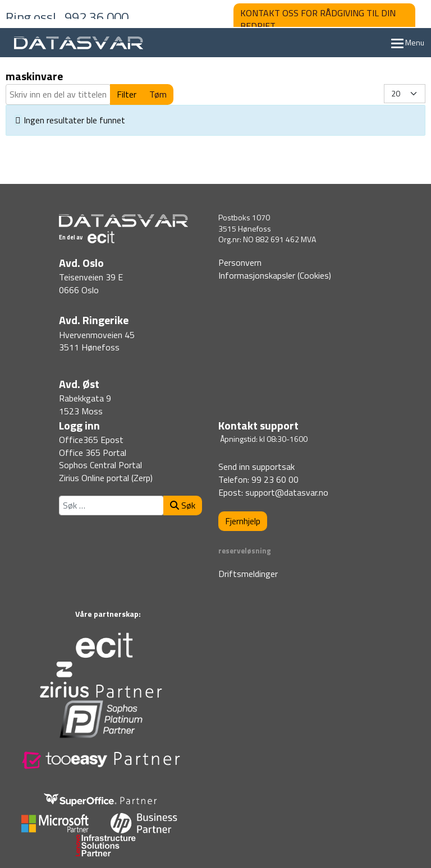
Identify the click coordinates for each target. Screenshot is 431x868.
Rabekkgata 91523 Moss (85, 405)
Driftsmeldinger (248, 574)
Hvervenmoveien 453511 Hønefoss (97, 341)
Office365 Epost (91, 440)
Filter (127, 94)
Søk (183, 505)
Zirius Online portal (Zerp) (106, 478)
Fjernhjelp (243, 521)
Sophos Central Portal (100, 465)
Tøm (158, 94)
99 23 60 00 (275, 479)
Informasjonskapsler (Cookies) (275, 275)
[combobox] (111, 505)
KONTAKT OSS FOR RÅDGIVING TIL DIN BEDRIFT (318, 19)
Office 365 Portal (93, 453)
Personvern (240, 262)
